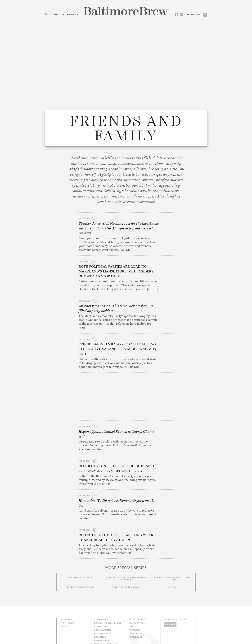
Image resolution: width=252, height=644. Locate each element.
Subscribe (170, 597)
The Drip (64, 599)
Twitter (182, 14)
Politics (99, 624)
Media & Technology (106, 617)
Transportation (103, 631)
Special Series (67, 596)
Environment (102, 613)
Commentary (101, 599)
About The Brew (138, 592)
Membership (136, 610)
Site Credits (169, 630)
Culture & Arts (103, 606)
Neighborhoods (103, 620)
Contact (134, 599)
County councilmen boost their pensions (172, 551)
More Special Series (126, 540)
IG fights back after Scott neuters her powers (126, 551)
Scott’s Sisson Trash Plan (126, 560)
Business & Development (108, 596)
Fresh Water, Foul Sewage (80, 560)
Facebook (176, 14)
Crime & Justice (103, 603)
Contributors (137, 596)
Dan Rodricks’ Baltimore (80, 550)
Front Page (66, 592)
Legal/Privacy (137, 606)
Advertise (135, 603)
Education (100, 610)
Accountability (103, 592)
